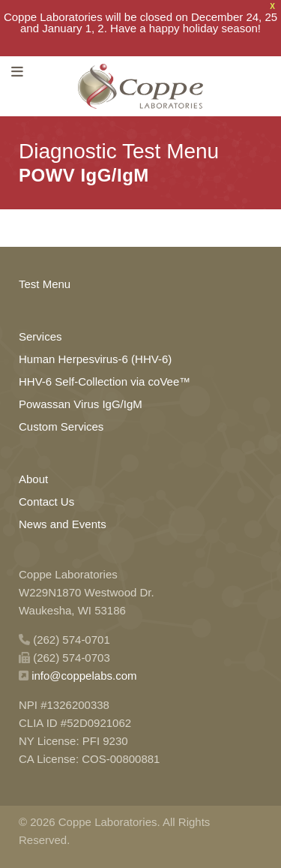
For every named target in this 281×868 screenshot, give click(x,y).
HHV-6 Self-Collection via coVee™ (105, 379)
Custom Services (61, 424)
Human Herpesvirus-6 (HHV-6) (95, 357)
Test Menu (45, 282)
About (33, 477)
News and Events (63, 522)
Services (40, 334)
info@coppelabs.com (84, 673)
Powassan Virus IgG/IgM (81, 402)
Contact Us (46, 499)
